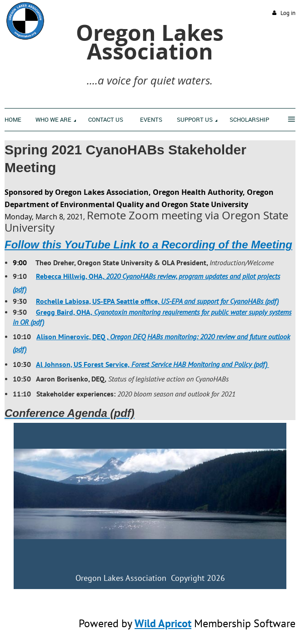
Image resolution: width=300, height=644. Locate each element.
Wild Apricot (163, 623)
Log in (288, 13)
